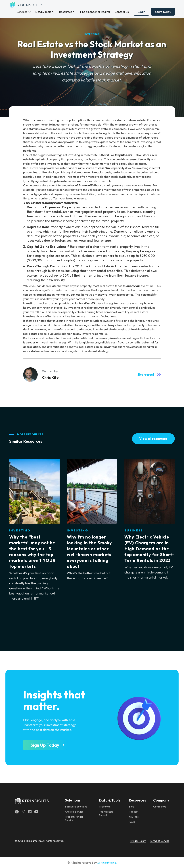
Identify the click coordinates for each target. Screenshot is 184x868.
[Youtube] (36, 812)
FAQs (132, 822)
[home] (26, 5)
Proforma (105, 807)
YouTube (134, 817)
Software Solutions (76, 807)
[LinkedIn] (30, 812)
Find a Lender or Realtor (95, 12)
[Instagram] (23, 812)
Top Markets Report (106, 813)
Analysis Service (74, 812)
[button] (24, 12)
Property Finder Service (74, 819)
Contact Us (122, 12)
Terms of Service (160, 841)
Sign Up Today (45, 745)
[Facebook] (17, 812)
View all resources (153, 439)
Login (141, 12)
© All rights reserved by (92, 863)
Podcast (134, 812)
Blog (132, 807)
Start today (163, 12)
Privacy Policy (138, 841)
